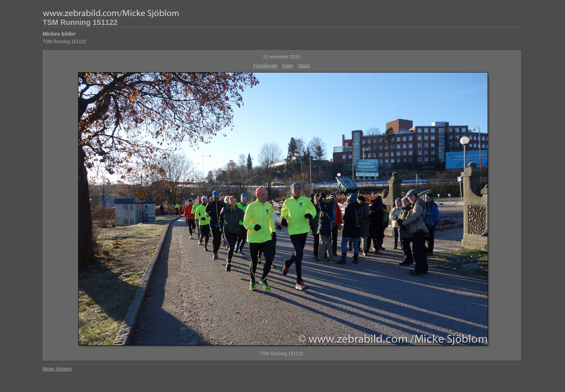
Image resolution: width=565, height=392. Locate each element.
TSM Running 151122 (80, 22)
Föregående (265, 66)
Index (288, 66)
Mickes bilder (59, 34)
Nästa (304, 66)
